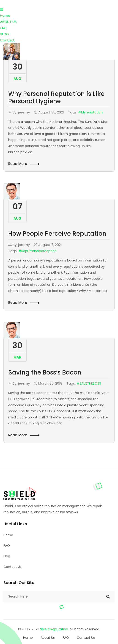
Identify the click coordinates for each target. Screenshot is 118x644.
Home (5, 15)
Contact (7, 40)
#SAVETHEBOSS (89, 383)
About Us (48, 638)
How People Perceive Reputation (57, 234)
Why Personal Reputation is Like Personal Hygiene (56, 97)
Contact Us (12, 567)
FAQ (3, 28)
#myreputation (90, 112)
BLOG (4, 34)
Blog (7, 556)
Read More (24, 164)
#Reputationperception (37, 251)
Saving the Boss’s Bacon (45, 372)
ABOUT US (8, 22)
